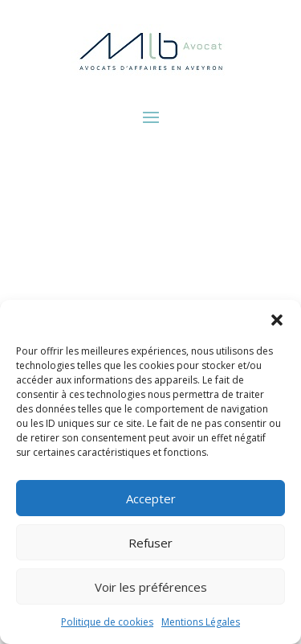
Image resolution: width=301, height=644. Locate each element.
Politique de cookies (107, 622)
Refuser (150, 543)
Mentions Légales (201, 622)
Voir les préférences (151, 587)
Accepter (151, 498)
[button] (277, 320)
